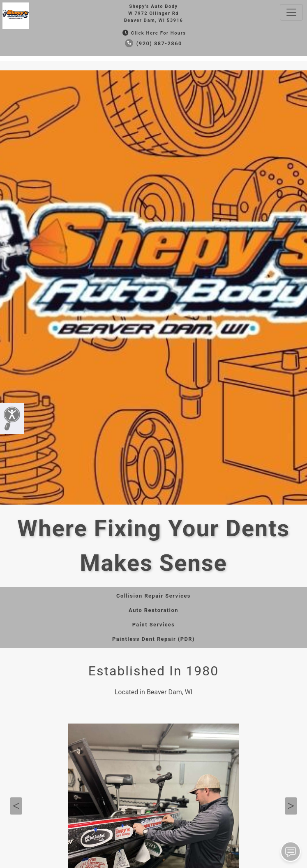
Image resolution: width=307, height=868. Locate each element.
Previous (16, 806)
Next (291, 806)
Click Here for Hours (153, 33)
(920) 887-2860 (153, 43)
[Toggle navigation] (291, 12)
